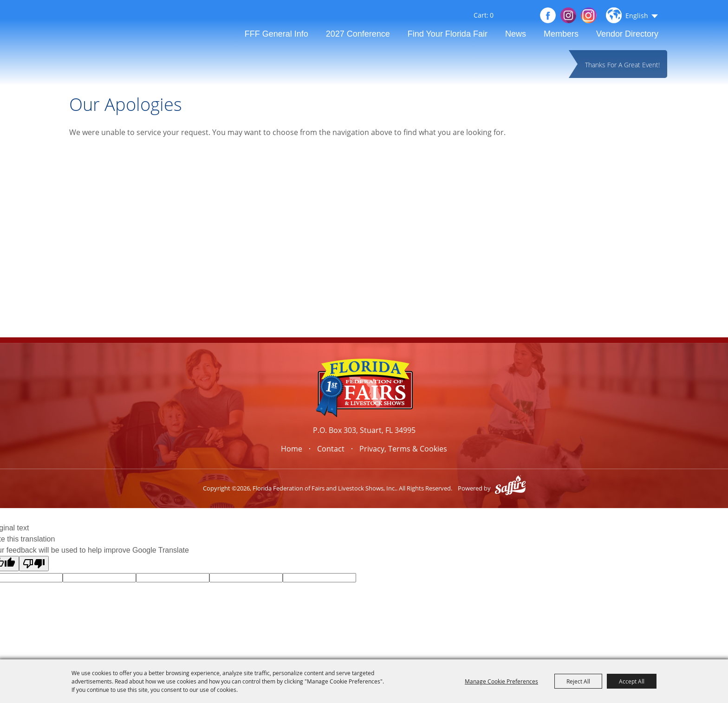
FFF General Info (276, 34)
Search (511, 17)
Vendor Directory (627, 34)
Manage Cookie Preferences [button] (501, 681)
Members (561, 34)
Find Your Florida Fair (448, 34)
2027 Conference (358, 34)
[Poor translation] (34, 564)
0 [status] (492, 15)
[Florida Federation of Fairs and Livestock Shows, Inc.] (127, 44)
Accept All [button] (632, 681)
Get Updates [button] (525, 16)
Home (292, 449)
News (516, 34)
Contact (331, 449)
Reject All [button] (578, 681)
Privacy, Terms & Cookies (403, 449)
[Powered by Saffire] (510, 488)
